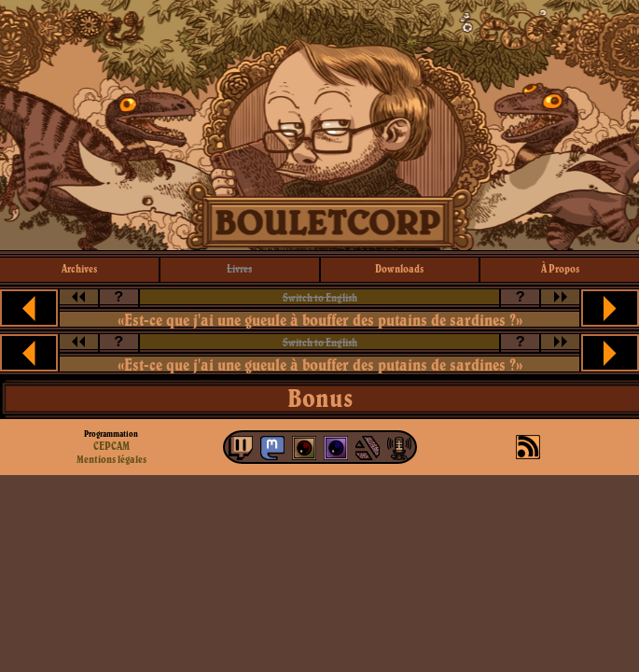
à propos (560, 268)
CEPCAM (111, 446)
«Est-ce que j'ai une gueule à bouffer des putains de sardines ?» (320, 320)
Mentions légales (111, 459)
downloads (399, 268)
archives (79, 268)
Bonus (320, 398)
